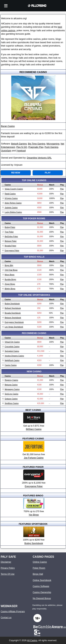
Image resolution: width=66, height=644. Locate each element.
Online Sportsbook (42, 580)
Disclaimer (6, 562)
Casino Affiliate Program (13, 611)
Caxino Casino (11, 365)
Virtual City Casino (12, 342)
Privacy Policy (8, 568)
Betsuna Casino (11, 385)
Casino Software (41, 586)
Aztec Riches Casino (13, 203)
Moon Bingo (9, 275)
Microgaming (53, 144)
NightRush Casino (12, 360)
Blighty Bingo (10, 289)
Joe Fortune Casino (34, 458)
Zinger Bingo (10, 284)
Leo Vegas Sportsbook (14, 327)
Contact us (6, 617)
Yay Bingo (34, 515)
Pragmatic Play (36, 147)
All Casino (32, 640)
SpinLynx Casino (11, 394)
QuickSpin (6, 151)
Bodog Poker (10, 227)
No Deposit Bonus (42, 598)
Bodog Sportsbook (12, 304)
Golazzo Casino (11, 399)
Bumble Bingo (10, 279)
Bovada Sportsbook (13, 313)
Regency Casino (11, 380)
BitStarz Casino (34, 429)
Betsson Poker (11, 241)
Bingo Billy (9, 265)
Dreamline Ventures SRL (39, 158)
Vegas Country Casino (14, 189)
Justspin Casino (11, 208)
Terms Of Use (8, 574)
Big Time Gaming (37, 144)
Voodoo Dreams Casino (14, 356)
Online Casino (40, 562)
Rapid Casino (10, 194)
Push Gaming (51, 147)
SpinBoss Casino (12, 403)
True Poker (9, 232)
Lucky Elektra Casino (13, 212)
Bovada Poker (10, 246)
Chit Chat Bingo (11, 270)
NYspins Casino (11, 198)
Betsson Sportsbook (13, 318)
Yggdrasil (21, 151)
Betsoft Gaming (19, 144)
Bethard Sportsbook (13, 308)
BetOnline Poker (11, 237)
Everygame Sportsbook (14, 322)
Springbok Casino (12, 351)
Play (48, 173)
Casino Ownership (42, 592)
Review (16, 173)
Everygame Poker (12, 251)
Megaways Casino (12, 389)
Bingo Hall (38, 574)
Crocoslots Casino (12, 347)
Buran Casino (8, 126)
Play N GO (22, 147)
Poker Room (39, 568)
